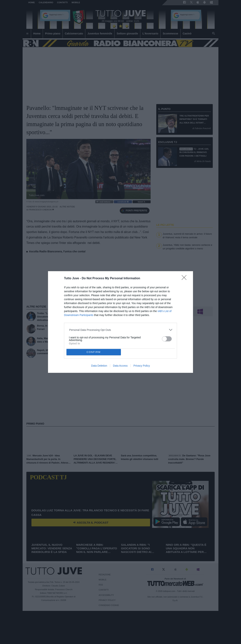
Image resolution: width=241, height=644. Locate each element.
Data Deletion (99, 366)
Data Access (120, 366)
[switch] (167, 339)
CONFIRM (94, 352)
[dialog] (120, 322)
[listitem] (121, 330)
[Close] (185, 279)
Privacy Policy (142, 366)
